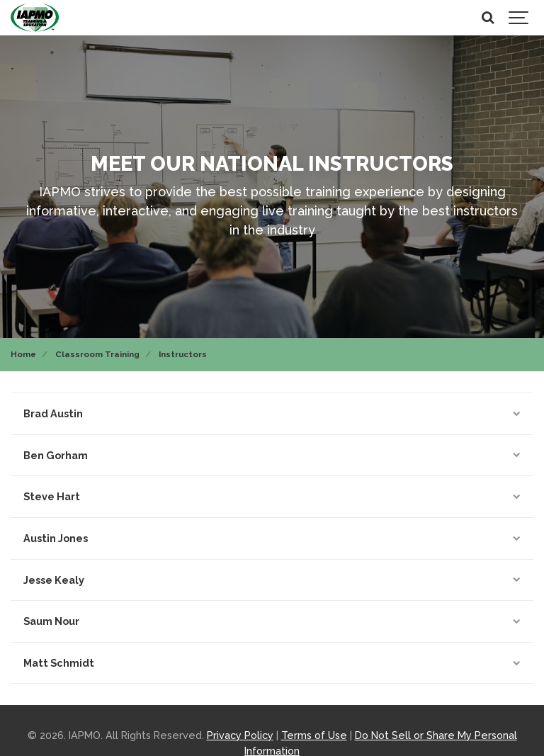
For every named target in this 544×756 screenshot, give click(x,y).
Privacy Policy (240, 735)
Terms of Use (314, 735)
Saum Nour (272, 621)
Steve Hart (272, 496)
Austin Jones (272, 538)
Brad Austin (272, 413)
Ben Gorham (272, 455)
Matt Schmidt (272, 663)
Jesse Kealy (272, 580)
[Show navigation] (519, 18)
